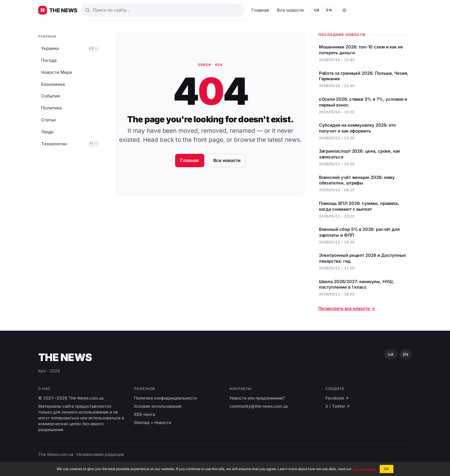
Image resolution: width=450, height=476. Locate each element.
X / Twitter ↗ (337, 406)
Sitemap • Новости (152, 422)
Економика (53, 84)
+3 (93, 48)
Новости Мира (56, 72)
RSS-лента (144, 414)
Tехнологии (54, 144)
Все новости (290, 10)
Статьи (48, 120)
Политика (51, 108)
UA (317, 10)
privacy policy (365, 469)
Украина (50, 48)
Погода (49, 60)
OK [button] (387, 469)
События (50, 96)
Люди (47, 132)
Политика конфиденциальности (165, 398)
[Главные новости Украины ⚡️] (58, 10)
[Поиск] (163, 10)
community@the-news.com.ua (259, 406)
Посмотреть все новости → (347, 308)
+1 (94, 144)
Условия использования (158, 406)
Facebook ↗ (337, 398)
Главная (260, 10)
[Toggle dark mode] (344, 10)
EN (329, 10)
